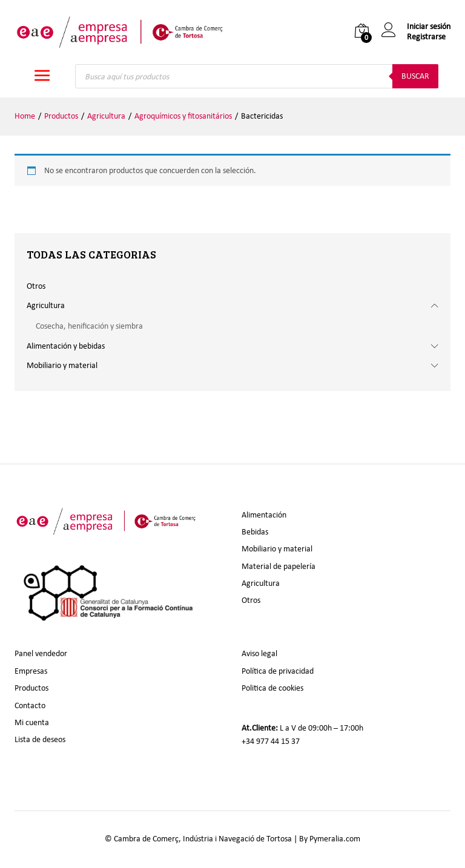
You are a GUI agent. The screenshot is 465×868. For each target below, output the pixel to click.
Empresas (31, 671)
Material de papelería (279, 566)
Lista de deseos (40, 739)
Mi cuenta (32, 722)
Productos (31, 688)
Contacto (30, 705)
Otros (36, 286)
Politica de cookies (272, 688)
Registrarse (426, 37)
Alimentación (264, 515)
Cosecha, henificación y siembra (89, 326)
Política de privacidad (278, 671)
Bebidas (255, 532)
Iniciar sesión (416, 27)
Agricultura (46, 305)
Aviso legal (259, 653)
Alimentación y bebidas (66, 346)
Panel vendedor (41, 653)
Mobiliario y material (62, 365)
